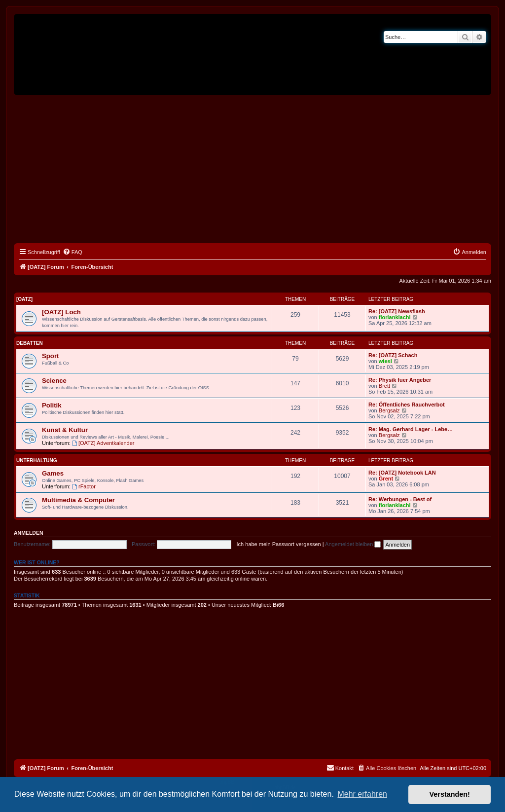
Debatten (30, 343)
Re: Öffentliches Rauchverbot (407, 405)
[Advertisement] (252, 169)
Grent (386, 479)
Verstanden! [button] (450, 794)
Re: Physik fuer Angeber (400, 380)
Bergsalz (389, 410)
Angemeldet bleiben (353, 544)
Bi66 (278, 605)
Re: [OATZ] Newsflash (397, 311)
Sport (50, 356)
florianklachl (395, 317)
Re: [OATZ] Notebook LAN (402, 473)
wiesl (385, 361)
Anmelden (29, 533)
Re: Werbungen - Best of (400, 499)
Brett (384, 386)
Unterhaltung (37, 461)
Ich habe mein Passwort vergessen (279, 544)
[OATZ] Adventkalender (103, 443)
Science (54, 381)
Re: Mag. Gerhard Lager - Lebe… (411, 429)
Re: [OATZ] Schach (393, 355)
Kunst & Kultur (65, 430)
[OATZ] (24, 299)
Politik (52, 405)
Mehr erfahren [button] (362, 794)
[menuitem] (72, 252)
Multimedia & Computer (78, 500)
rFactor (84, 486)
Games (53, 473)
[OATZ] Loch (61, 312)
